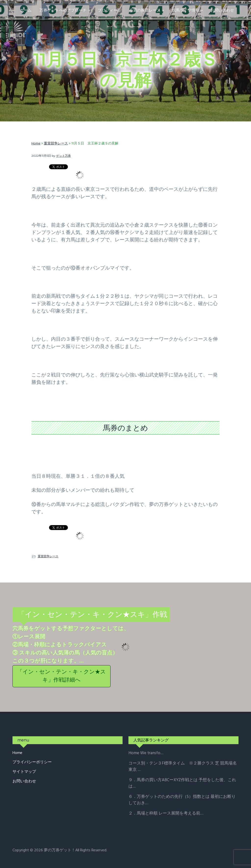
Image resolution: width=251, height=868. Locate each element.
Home (17, 753)
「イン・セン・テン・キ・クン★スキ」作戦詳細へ (62, 676)
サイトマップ (24, 772)
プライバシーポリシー (32, 762)
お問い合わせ (24, 782)
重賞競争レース (48, 556)
